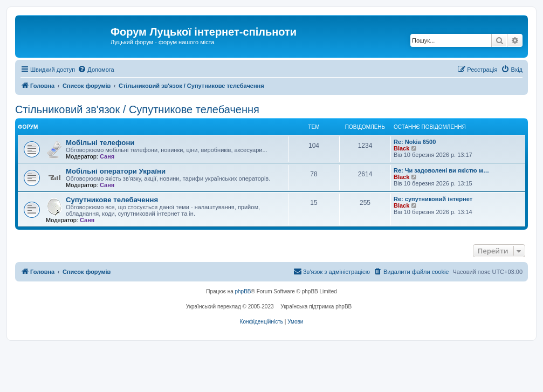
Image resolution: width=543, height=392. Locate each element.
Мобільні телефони (100, 143)
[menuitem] (96, 70)
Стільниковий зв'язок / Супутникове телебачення (137, 109)
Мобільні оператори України (116, 171)
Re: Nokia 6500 (415, 142)
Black (401, 148)
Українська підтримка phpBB (316, 307)
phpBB (243, 291)
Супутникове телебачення (112, 200)
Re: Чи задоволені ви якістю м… (441, 170)
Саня (107, 156)
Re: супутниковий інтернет (433, 199)
